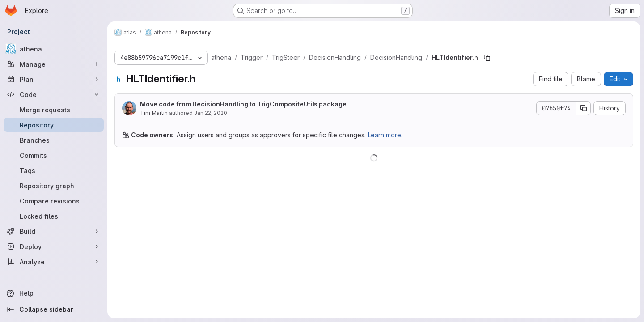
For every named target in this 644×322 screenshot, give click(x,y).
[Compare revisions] (54, 201)
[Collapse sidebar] (54, 309)
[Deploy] (54, 246)
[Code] (54, 94)
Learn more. (385, 135)
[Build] (54, 231)
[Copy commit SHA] (584, 108)
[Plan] (54, 79)
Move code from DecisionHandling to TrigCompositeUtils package (243, 104)
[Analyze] (54, 262)
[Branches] (54, 140)
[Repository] (54, 125)
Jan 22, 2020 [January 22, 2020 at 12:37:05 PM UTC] (211, 113)
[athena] (54, 49)
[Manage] (54, 64)
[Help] (54, 293)
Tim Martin (154, 113)
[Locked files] (54, 216)
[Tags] (54, 170)
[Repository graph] (54, 186)
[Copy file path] (487, 58)
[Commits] (54, 155)
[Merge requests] (54, 110)
